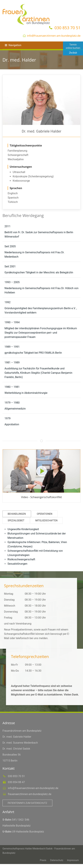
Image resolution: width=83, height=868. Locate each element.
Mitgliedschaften (46, 521)
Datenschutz (57, 860)
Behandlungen (17, 514)
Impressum (73, 860)
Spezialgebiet (16, 521)
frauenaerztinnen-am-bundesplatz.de (29, 794)
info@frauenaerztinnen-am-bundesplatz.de (54, 36)
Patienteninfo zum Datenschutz (27, 803)
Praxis (43, 860)
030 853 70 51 (67, 28)
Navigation (13, 45)
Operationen (45, 514)
